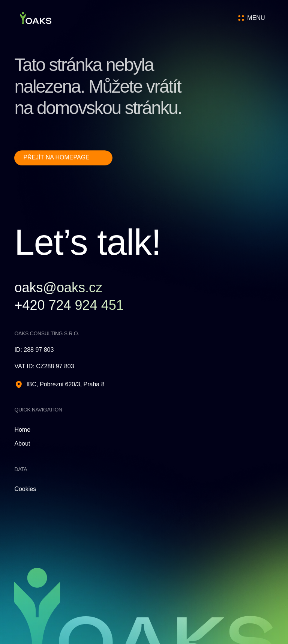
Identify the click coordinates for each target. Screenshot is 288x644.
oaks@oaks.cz (58, 288)
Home (22, 430)
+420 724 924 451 (69, 305)
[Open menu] (256, 18)
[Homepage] (36, 18)
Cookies (25, 489)
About (22, 444)
